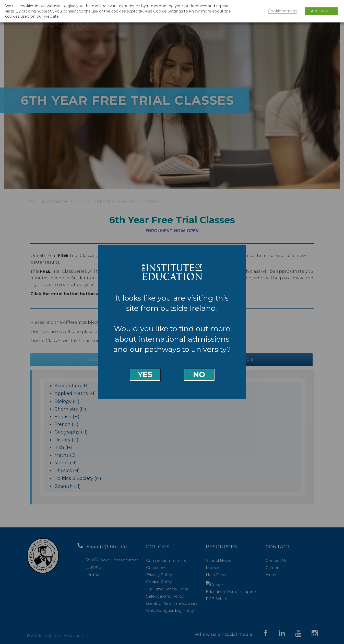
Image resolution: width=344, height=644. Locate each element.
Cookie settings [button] (282, 11)
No (199, 374)
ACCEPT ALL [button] (321, 11)
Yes (145, 374)
